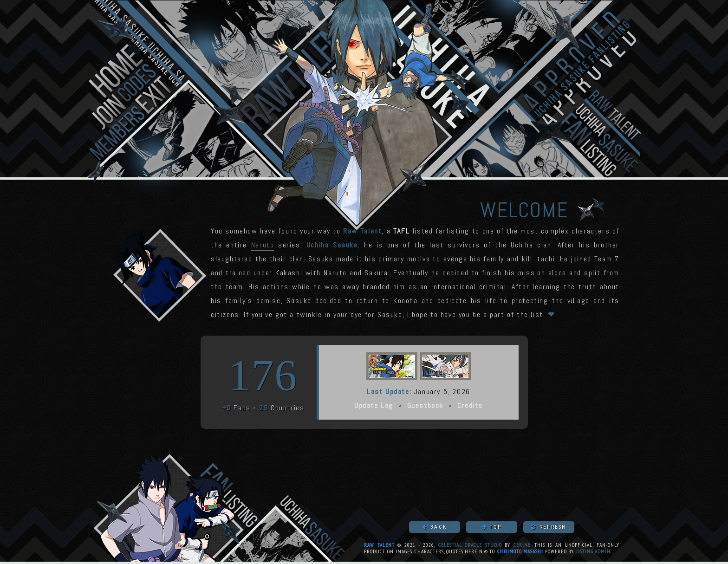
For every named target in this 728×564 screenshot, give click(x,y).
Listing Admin (593, 551)
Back (435, 527)
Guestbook (425, 405)
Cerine (522, 545)
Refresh (549, 527)
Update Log (374, 405)
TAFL (401, 231)
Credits (470, 405)
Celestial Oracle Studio (470, 545)
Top (492, 527)
